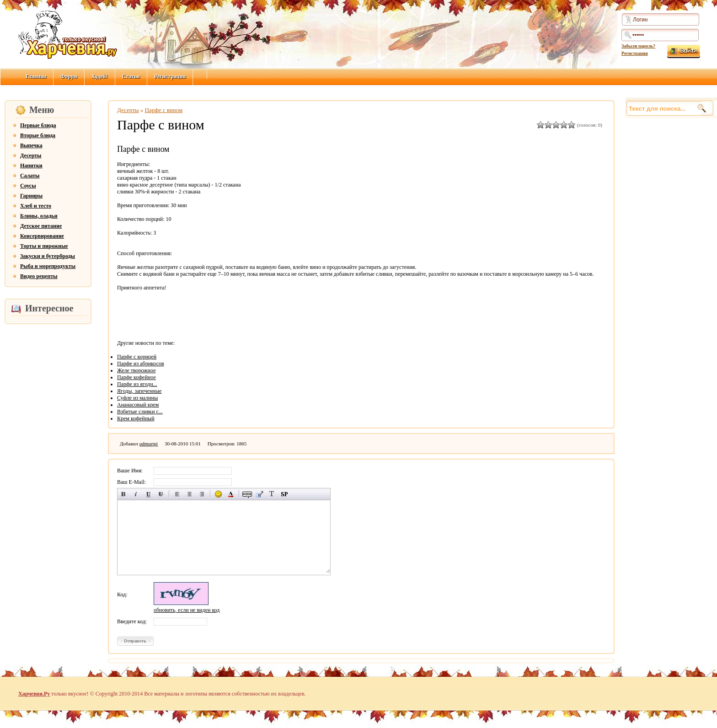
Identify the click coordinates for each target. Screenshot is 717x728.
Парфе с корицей (137, 357)
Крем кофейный (136, 418)
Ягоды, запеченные (139, 391)
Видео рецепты (39, 276)
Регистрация (635, 53)
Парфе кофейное (136, 377)
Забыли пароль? (638, 46)
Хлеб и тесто (36, 206)
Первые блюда (38, 125)
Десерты (31, 155)
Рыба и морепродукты (48, 266)
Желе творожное (136, 370)
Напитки (31, 166)
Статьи (131, 76)
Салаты (30, 176)
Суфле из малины (137, 398)
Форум (69, 76)
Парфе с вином (164, 110)
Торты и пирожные (44, 246)
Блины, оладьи (39, 216)
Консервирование (42, 236)
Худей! (100, 76)
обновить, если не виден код (187, 610)
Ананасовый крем (138, 405)
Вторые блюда (38, 135)
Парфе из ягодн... (137, 384)
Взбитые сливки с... (140, 412)
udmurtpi (149, 444)
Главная (36, 76)
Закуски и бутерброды (48, 256)
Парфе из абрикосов (141, 364)
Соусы (28, 186)
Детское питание (41, 226)
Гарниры (31, 196)
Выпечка (31, 145)
